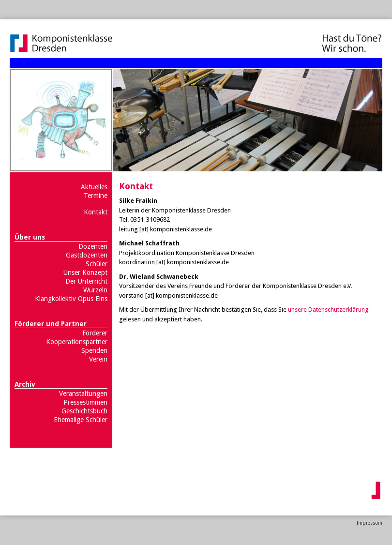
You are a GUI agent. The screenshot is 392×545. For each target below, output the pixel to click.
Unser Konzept (85, 272)
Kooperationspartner (77, 342)
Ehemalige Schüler (81, 420)
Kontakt (96, 212)
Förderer (95, 333)
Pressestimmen (85, 402)
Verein (98, 359)
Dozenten (93, 246)
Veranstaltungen (83, 394)
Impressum (369, 523)
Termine (96, 196)
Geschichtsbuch (84, 411)
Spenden (94, 350)
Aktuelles (94, 187)
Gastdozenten (87, 255)
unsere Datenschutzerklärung (328, 310)
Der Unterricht (86, 281)
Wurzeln (95, 290)
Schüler (97, 264)
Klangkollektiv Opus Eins (71, 299)
